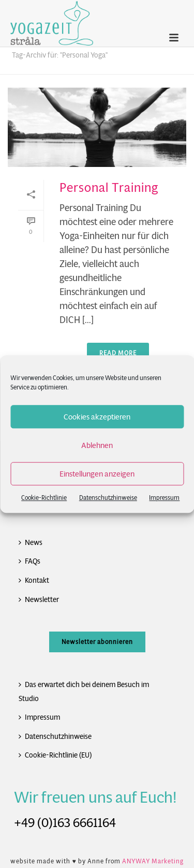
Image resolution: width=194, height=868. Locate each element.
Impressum (164, 498)
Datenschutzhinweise (108, 498)
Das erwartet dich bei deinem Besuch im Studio (84, 691)
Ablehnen (97, 445)
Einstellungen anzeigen (97, 474)
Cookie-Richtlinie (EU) (55, 755)
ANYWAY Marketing (153, 861)
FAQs (29, 561)
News (31, 542)
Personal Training (109, 188)
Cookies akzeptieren (97, 417)
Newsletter (39, 599)
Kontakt (34, 580)
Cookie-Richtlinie (44, 498)
